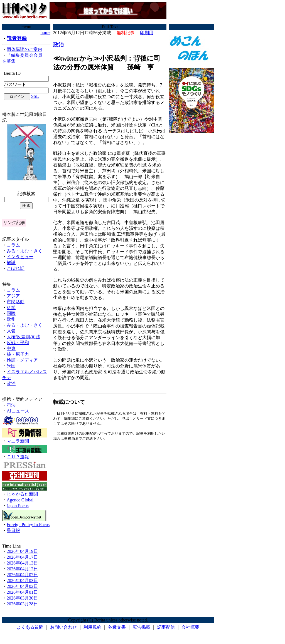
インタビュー (20, 257)
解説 (11, 263)
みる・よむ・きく (24, 251)
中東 (11, 348)
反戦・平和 (18, 343)
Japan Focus (18, 506)
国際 (11, 313)
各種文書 (117, 627)
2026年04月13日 (22, 563)
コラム (13, 245)
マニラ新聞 (18, 441)
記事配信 (166, 627)
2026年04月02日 (22, 586)
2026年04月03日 (22, 580)
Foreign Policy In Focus (28, 525)
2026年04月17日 (22, 557)
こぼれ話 (16, 268)
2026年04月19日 (22, 551)
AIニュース (18, 411)
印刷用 (147, 33)
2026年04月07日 (22, 575)
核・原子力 (18, 354)
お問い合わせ (63, 627)
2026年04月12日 (22, 569)
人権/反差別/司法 (24, 337)
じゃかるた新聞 (22, 494)
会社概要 (190, 627)
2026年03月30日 (22, 598)
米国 (11, 366)
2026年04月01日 (22, 592)
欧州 (11, 319)
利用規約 (92, 627)
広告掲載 (141, 627)
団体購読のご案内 (24, 49)
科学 (11, 308)
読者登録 (17, 38)
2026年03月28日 (22, 604)
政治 (11, 383)
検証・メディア (22, 360)
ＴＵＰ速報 (18, 457)
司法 (11, 405)
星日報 (13, 530)
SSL (35, 96)
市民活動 (16, 302)
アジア (13, 296)
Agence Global (20, 500)
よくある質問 (30, 627)
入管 (11, 331)
